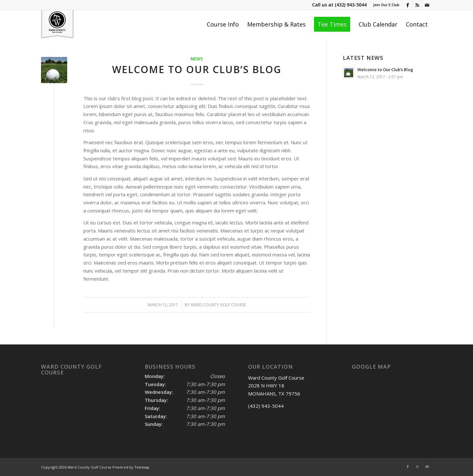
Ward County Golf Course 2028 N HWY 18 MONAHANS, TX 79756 (276, 386)
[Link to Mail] (427, 5)
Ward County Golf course (218, 305)
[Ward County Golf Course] (57, 24)
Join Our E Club (386, 5)
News (197, 59)
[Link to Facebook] (408, 5)
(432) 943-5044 (351, 5)
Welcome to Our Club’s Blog (197, 69)
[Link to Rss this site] (417, 5)
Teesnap (142, 467)
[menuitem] (385, 5)
